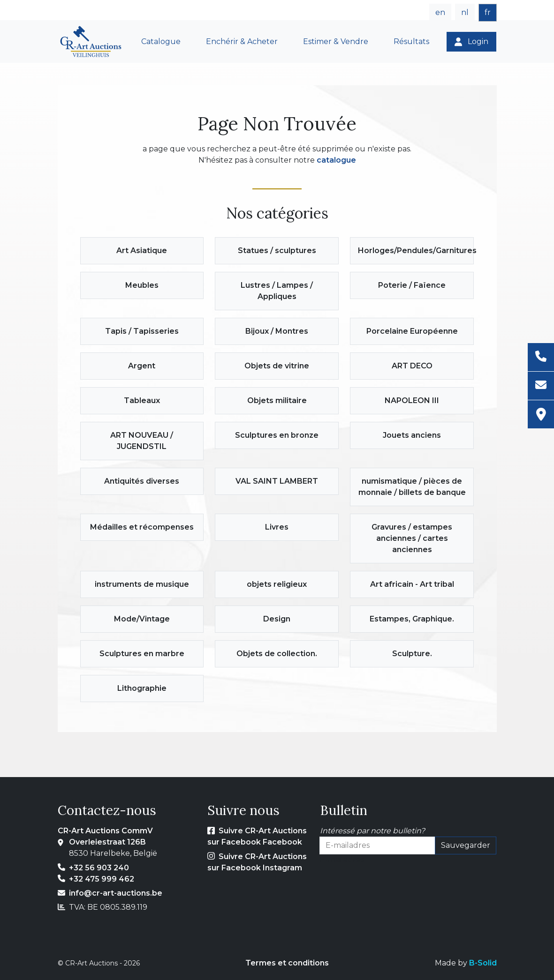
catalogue (336, 160)
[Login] (471, 42)
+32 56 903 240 (99, 868)
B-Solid (483, 963)
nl (465, 12)
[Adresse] (541, 414)
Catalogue (161, 41)
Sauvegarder (466, 845)
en (440, 12)
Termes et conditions (287, 963)
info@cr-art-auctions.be (116, 893)
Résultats (411, 41)
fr (488, 12)
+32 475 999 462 (102, 879)
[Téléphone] (541, 357)
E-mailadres (342, 860)
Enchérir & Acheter (242, 41)
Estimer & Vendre (336, 41)
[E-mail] (541, 386)
